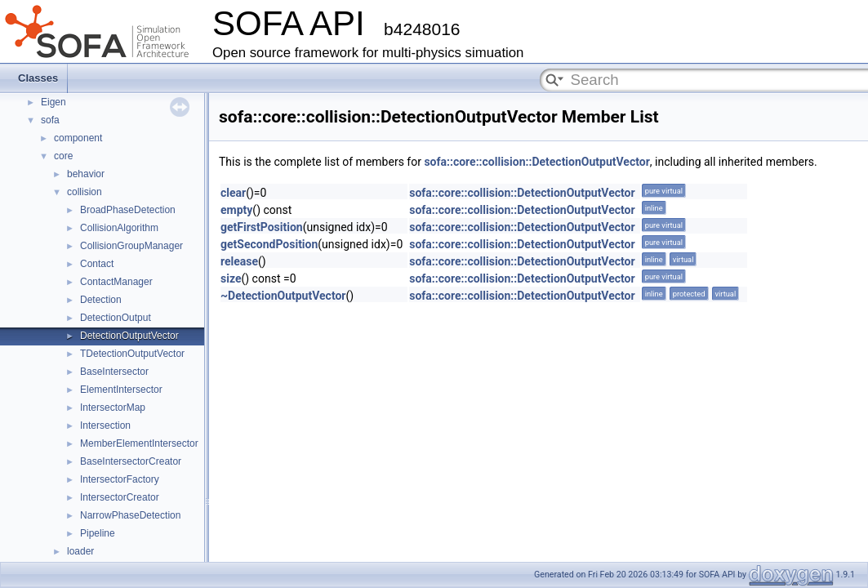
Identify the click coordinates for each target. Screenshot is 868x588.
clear (233, 193)
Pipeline (98, 533)
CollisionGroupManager (131, 246)
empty (236, 210)
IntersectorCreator (120, 497)
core (63, 156)
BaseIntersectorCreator (131, 461)
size (231, 278)
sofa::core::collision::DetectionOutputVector (536, 162)
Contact (97, 264)
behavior (86, 174)
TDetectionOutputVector (132, 354)
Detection (101, 300)
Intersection (105, 425)
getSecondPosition (269, 244)
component (78, 138)
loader (80, 551)
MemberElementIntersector (139, 443)
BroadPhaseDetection (128, 210)
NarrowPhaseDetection (130, 515)
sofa (50, 120)
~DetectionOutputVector (283, 296)
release (239, 261)
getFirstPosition (262, 227)
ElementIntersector (121, 390)
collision (85, 192)
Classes (38, 78)
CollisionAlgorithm (119, 228)
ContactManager (116, 282)
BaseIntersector (114, 372)
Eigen (53, 102)
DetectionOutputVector (129, 336)
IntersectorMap (113, 408)
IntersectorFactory (120, 479)
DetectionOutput (116, 318)
